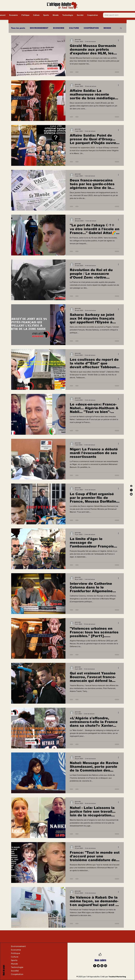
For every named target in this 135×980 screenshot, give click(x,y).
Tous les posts (18, 28)
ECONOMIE (59, 28)
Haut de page (4, 970)
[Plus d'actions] (119, 40)
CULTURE (74, 28)
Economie (16, 950)
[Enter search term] (118, 15)
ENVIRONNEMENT (39, 28)
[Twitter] (98, 966)
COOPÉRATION (91, 28)
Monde (14, 964)
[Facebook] (131, 486)
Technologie (17, 967)
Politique (15, 953)
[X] (131, 490)
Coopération (17, 974)
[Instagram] (106, 966)
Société (15, 971)
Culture (15, 957)
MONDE (107, 28)
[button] (121, 28)
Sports (14, 960)
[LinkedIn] (102, 966)
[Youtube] (131, 494)
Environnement (18, 946)
